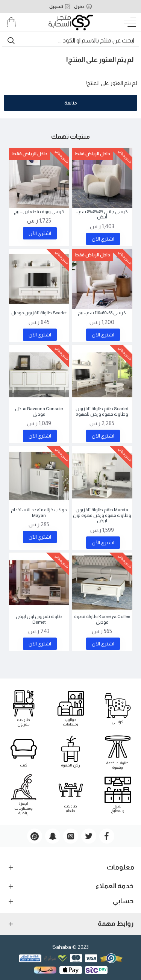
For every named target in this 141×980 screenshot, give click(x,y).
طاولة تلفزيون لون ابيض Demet (39, 619)
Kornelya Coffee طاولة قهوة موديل (102, 619)
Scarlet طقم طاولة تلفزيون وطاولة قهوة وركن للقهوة (102, 411)
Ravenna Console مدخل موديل (39, 411)
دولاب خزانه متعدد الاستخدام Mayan (39, 512)
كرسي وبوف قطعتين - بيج (39, 212)
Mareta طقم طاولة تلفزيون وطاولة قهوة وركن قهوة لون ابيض (102, 515)
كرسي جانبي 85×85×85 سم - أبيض (102, 214)
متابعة (71, 103)
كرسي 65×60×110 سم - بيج (102, 313)
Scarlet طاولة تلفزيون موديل (39, 313)
